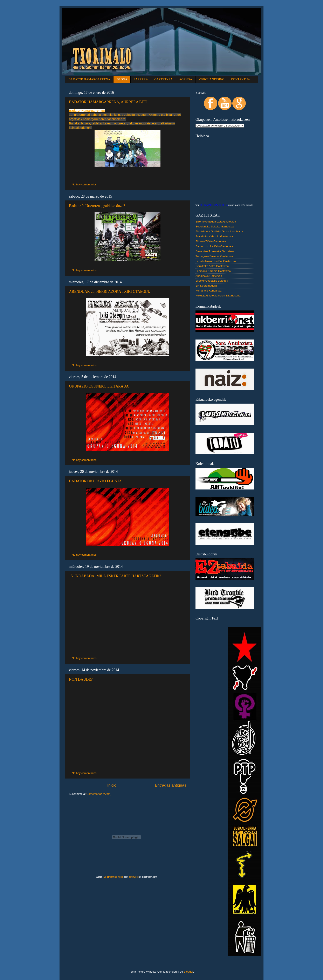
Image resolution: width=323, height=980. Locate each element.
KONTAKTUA (240, 79)
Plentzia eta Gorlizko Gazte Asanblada (219, 231)
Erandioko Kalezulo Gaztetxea (214, 236)
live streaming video (113, 877)
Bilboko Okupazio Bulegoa (212, 281)
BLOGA (122, 79)
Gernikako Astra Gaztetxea (212, 266)
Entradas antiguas (171, 785)
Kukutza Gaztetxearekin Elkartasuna (218, 296)
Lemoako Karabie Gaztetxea (213, 271)
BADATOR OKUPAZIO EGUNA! (95, 481)
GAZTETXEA (163, 79)
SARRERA (141, 79)
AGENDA (185, 79)
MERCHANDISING (212, 79)
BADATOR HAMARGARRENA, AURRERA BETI (108, 102)
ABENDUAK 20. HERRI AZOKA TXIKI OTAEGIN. (109, 292)
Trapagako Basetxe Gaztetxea (214, 256)
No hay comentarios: (85, 184)
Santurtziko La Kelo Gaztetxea (214, 246)
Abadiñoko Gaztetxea (209, 276)
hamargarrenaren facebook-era (104, 119)
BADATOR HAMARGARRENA (90, 79)
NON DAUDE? (81, 679)
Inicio (112, 785)
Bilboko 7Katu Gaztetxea (211, 241)
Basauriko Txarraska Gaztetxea (215, 251)
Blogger (188, 972)
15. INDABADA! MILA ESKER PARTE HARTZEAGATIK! (115, 576)
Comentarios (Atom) (99, 794)
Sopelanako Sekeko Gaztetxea (215, 227)
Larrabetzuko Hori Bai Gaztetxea (216, 261)
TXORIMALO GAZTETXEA (214, 205)
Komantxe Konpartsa (208, 291)
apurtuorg (134, 877)
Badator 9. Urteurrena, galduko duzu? (97, 206)
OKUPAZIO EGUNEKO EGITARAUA (99, 386)
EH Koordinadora (206, 286)
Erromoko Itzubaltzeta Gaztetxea (216, 222)
